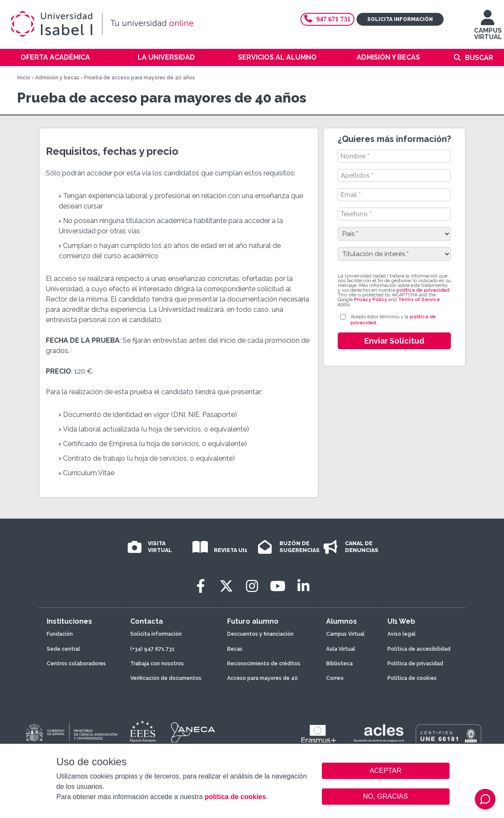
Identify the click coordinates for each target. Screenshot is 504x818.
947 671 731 (327, 19)
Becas (235, 649)
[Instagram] (252, 586)
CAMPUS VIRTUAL (488, 29)
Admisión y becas (388, 57)
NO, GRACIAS (385, 796)
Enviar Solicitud (394, 341)
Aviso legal (402, 634)
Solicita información (400, 19)
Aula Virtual (341, 649)
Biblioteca (339, 664)
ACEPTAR (386, 771)
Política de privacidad (415, 664)
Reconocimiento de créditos (264, 664)
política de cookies (235, 797)
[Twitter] (226, 586)
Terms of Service (419, 300)
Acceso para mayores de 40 (262, 678)
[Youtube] (278, 586)
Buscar (479, 58)
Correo (335, 678)
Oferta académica (55, 57)
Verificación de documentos (166, 678)
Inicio (24, 78)
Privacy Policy (370, 300)
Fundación (60, 634)
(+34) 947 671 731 (153, 649)
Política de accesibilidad (419, 649)
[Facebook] (201, 586)
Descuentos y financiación (260, 634)
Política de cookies (412, 678)
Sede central (63, 649)
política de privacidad (423, 290)
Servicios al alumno (277, 57)
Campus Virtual (345, 634)
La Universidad (166, 57)
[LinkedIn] (303, 586)
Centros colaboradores (76, 664)
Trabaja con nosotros (157, 664)
